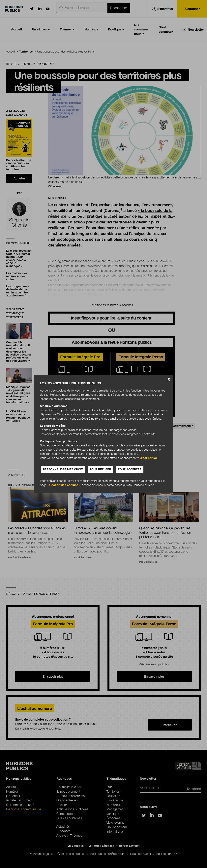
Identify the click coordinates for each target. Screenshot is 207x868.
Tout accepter (130, 469)
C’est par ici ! (149, 458)
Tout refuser (100, 469)
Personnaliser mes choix (63, 469)
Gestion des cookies (64, 485)
